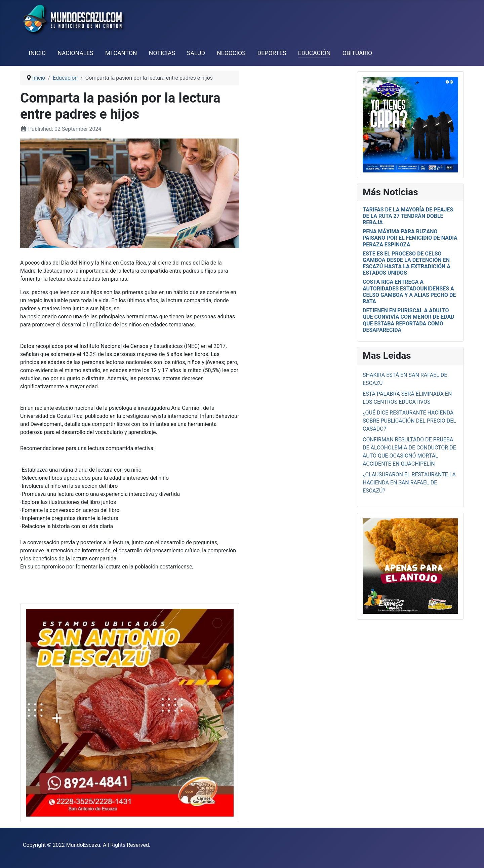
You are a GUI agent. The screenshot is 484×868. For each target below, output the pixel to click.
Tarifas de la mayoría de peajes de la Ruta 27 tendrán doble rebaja (408, 216)
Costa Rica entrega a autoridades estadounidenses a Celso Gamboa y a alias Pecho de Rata (409, 292)
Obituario (357, 53)
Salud (196, 53)
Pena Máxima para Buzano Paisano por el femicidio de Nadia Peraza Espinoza (410, 238)
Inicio (37, 53)
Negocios (231, 53)
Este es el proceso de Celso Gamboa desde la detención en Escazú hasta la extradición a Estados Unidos (407, 263)
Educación (314, 53)
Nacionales (75, 53)
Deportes (272, 53)
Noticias (162, 53)
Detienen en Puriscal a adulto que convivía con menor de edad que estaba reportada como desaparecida (409, 320)
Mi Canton (121, 53)
